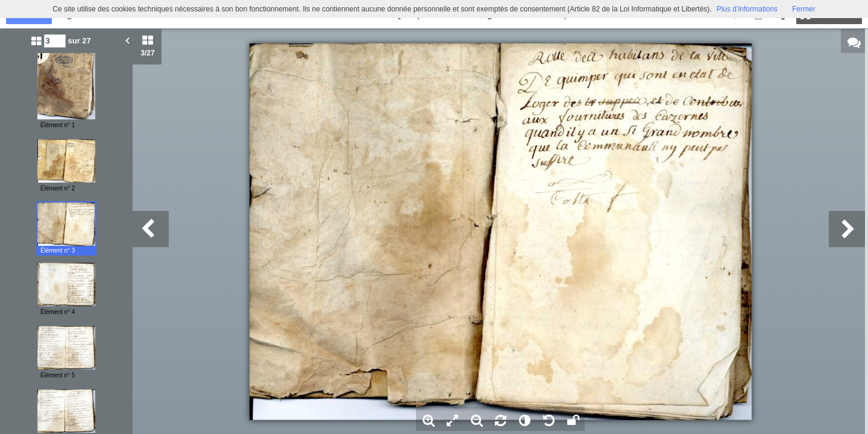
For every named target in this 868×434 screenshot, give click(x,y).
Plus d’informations (747, 9)
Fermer (804, 9)
